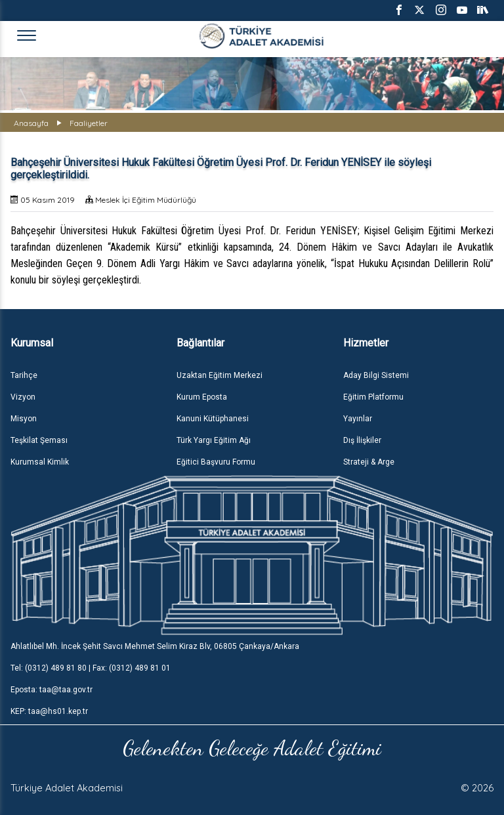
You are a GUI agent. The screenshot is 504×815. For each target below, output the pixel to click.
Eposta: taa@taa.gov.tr (52, 690)
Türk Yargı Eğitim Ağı (214, 440)
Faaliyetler (89, 123)
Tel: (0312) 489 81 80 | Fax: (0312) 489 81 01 (91, 668)
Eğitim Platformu (373, 397)
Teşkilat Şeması (39, 440)
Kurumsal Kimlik (40, 462)
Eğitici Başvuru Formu (216, 462)
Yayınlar (358, 419)
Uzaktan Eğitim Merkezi (220, 375)
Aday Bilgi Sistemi (376, 375)
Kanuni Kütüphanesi (213, 419)
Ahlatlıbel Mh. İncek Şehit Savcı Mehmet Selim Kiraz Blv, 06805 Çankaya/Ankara (155, 646)
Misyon (24, 419)
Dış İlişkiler (362, 440)
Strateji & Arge (369, 462)
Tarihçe (24, 375)
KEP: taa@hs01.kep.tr (49, 711)
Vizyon (23, 397)
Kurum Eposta (202, 397)
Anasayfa (31, 123)
